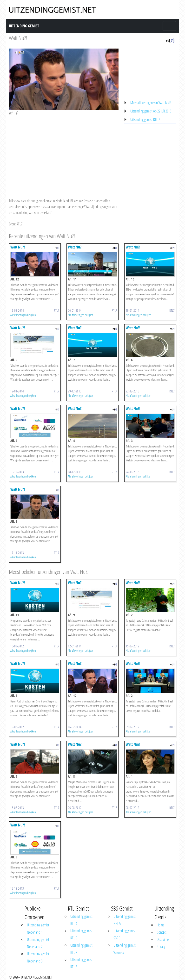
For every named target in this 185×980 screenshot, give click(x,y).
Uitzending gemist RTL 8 (81, 963)
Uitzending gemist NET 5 (125, 920)
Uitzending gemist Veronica (125, 949)
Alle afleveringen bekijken (23, 315)
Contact (162, 932)
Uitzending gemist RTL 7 (145, 119)
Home (161, 925)
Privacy (161, 947)
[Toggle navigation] (169, 26)
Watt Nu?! (18, 38)
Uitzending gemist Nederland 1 (38, 929)
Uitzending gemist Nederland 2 (38, 943)
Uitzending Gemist (24, 26)
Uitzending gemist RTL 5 (81, 934)
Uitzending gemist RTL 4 (81, 920)
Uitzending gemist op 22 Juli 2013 (151, 111)
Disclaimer (163, 939)
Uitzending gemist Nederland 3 (38, 957)
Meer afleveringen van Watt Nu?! (151, 103)
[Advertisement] (64, 153)
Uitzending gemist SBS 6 (125, 934)
